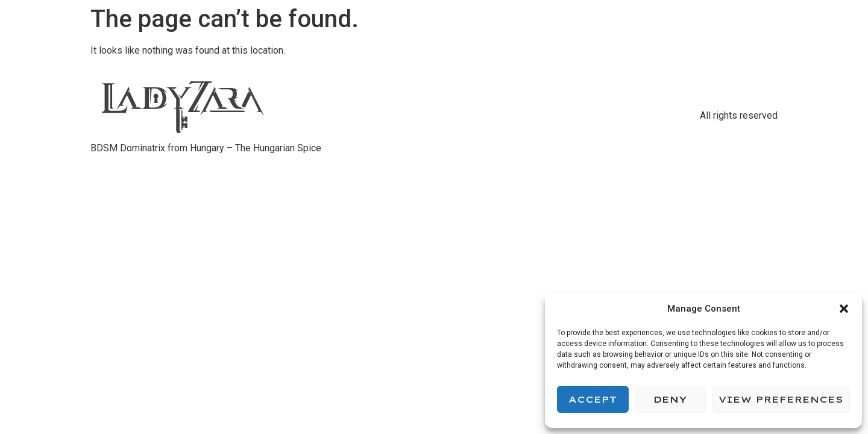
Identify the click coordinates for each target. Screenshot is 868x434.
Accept (593, 399)
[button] (844, 309)
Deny (670, 399)
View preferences (781, 399)
